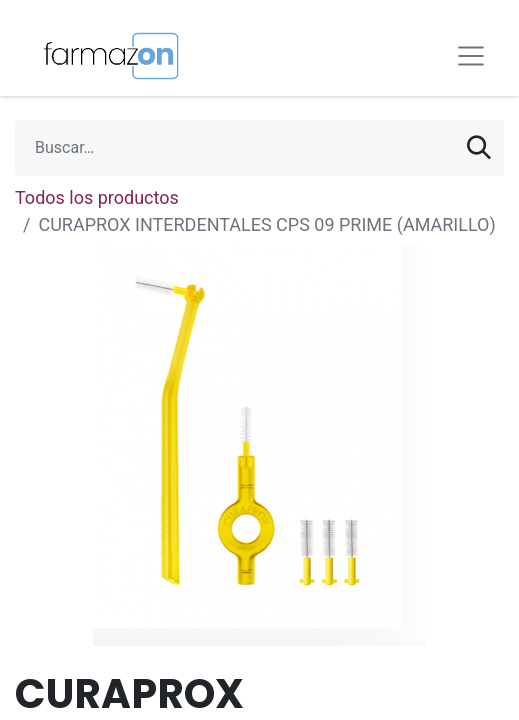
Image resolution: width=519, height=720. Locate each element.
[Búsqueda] (479, 148)
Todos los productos (97, 197)
